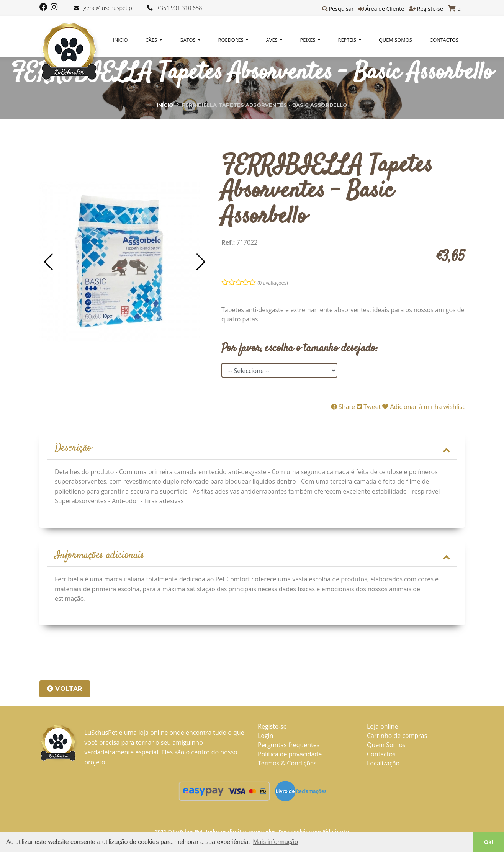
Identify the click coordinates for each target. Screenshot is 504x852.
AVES (272, 40)
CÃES (152, 40)
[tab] (252, 449)
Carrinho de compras (397, 737)
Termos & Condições (287, 764)
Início (120, 40)
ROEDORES (232, 40)
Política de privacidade (290, 755)
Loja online (382, 728)
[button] (48, 262)
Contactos (444, 40)
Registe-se (430, 9)
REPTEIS (348, 40)
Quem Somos (395, 40)
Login (266, 737)
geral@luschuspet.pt (109, 8)
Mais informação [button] (275, 842)
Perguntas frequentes (289, 746)
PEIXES (308, 40)
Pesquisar (341, 9)
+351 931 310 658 (180, 8)
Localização (383, 764)
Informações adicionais (252, 556)
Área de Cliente (385, 9)
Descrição (252, 449)
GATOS (188, 40)
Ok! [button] (489, 842)
